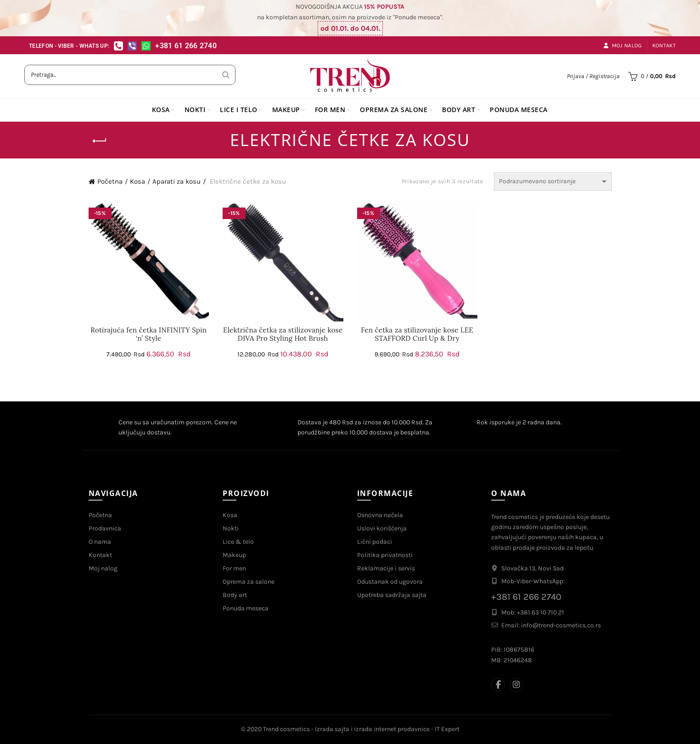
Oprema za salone (249, 582)
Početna (110, 181)
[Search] (226, 75)
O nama (100, 542)
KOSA (161, 110)
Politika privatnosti (385, 555)
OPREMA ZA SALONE (394, 110)
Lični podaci (375, 542)
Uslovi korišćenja (382, 528)
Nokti (231, 528)
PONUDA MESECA (519, 110)
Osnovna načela (380, 515)
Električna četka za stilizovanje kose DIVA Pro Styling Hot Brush (283, 334)
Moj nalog (622, 45)
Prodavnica (105, 528)
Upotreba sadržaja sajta (392, 595)
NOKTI (195, 110)
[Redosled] (553, 181)
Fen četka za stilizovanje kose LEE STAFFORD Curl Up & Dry (417, 334)
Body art (235, 595)
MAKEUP (286, 110)
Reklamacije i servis (386, 568)
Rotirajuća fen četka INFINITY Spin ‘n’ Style (148, 334)
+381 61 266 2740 (186, 46)
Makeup (234, 555)
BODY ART (459, 110)
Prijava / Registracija (593, 76)
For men (234, 568)
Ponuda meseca (246, 608)
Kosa (137, 181)
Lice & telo (238, 542)
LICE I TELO (239, 110)
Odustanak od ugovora (390, 582)
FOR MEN (330, 110)
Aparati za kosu (176, 181)
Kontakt (664, 45)
